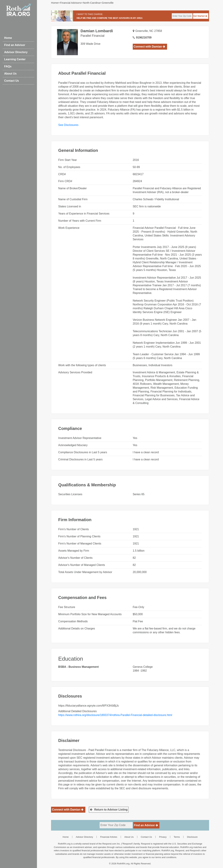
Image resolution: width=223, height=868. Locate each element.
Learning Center (15, 59)
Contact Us (11, 81)
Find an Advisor (15, 45)
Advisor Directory (16, 52)
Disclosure (192, 837)
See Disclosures (68, 125)
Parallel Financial (92, 36)
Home (8, 38)
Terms (177, 837)
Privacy (163, 837)
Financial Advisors (70, 3)
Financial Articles (109, 837)
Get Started (200, 16)
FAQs (8, 66)
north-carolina (91, 3)
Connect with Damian (149, 47)
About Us (10, 74)
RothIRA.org (123, 864)
